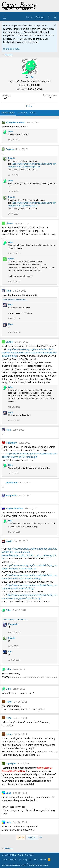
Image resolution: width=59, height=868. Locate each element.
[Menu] (4, 17)
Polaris (10, 149)
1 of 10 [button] (21, 837)
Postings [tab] (22, 113)
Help (36, 859)
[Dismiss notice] (54, 26)
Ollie (10, 131)
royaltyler (11, 763)
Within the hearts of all (39, 81)
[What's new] (49, 17)
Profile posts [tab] (8, 113)
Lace (8, 793)
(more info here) (12, 49)
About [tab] (33, 113)
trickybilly (11, 443)
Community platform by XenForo (26, 865)
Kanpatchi (11, 495)
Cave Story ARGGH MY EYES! (18, 855)
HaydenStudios (14, 508)
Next (32, 837)
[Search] (55, 17)
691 (6, 98)
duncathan (12, 483)
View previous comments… (15, 300)
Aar (10, 652)
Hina (8, 291)
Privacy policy (25, 859)
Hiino (9, 702)
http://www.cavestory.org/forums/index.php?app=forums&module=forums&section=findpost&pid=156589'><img (29, 353)
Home (43, 859)
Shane (9, 223)
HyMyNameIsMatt (15, 122)
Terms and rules (9, 859)
